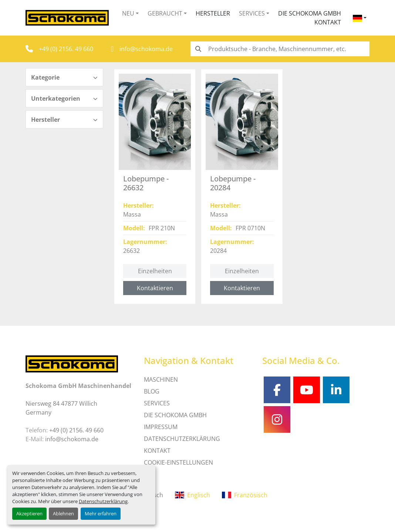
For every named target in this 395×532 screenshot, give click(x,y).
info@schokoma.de (146, 49)
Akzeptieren (29, 513)
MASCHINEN (161, 379)
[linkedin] (336, 390)
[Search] (280, 49)
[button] (130, 13)
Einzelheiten (155, 271)
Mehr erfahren (101, 513)
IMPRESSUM (161, 427)
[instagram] (277, 419)
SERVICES (157, 403)
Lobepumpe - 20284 (233, 183)
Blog (152, 391)
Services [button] (252, 13)
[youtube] (307, 390)
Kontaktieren (155, 288)
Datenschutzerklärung (103, 501)
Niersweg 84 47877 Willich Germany (61, 408)
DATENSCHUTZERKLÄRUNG (182, 439)
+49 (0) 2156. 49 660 (66, 49)
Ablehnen (63, 513)
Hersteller (213, 13)
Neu (128, 13)
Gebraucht (165, 13)
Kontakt (328, 22)
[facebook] (277, 390)
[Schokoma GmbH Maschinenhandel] (72, 363)
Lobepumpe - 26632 (146, 183)
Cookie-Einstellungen (178, 462)
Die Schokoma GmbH (310, 13)
